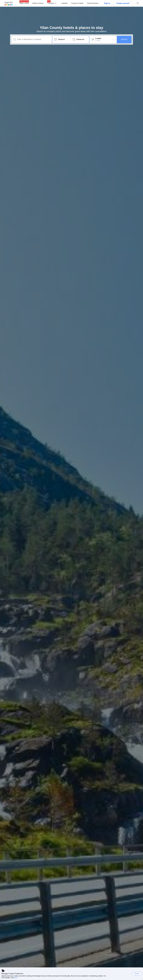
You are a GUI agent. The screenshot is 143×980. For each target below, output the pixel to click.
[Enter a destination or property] (33, 39)
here (16, 978)
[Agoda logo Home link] (9, 3)
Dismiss (137, 974)
